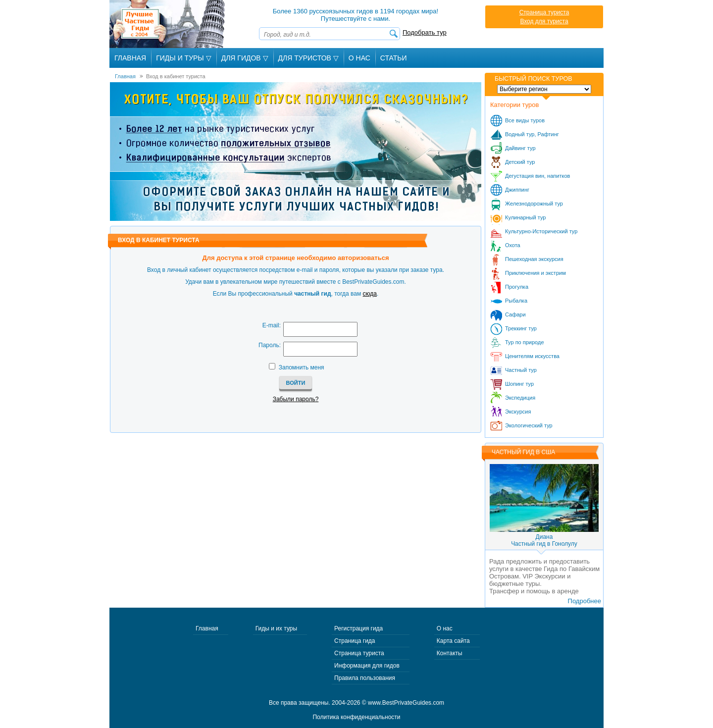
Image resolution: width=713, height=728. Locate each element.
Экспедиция (520, 398)
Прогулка (517, 287)
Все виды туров (525, 120)
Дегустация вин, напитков (537, 176)
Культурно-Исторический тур (541, 231)
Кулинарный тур (525, 217)
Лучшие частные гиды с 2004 (168, 24)
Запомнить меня (302, 367)
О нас (445, 628)
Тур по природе (525, 342)
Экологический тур (529, 425)
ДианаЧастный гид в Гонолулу (544, 540)
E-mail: (272, 325)
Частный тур (521, 370)
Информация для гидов (367, 666)
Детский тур (520, 162)
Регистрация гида (358, 628)
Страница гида (355, 641)
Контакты (450, 653)
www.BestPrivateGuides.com (406, 703)
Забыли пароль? (296, 399)
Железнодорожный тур (534, 204)
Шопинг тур (519, 384)
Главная (130, 58)
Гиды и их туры (276, 628)
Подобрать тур (425, 32)
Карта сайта (453, 641)
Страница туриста (544, 12)
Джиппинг (517, 190)
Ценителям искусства (532, 356)
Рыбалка (516, 301)
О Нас (359, 58)
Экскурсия (518, 412)
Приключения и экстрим (535, 273)
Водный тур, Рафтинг (532, 134)
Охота (513, 245)
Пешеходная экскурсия (534, 259)
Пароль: (270, 345)
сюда (370, 294)
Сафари (515, 314)
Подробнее (585, 601)
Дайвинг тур (520, 148)
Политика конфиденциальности (356, 717)
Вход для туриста (544, 21)
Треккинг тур (521, 328)
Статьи (394, 58)
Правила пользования (365, 678)
